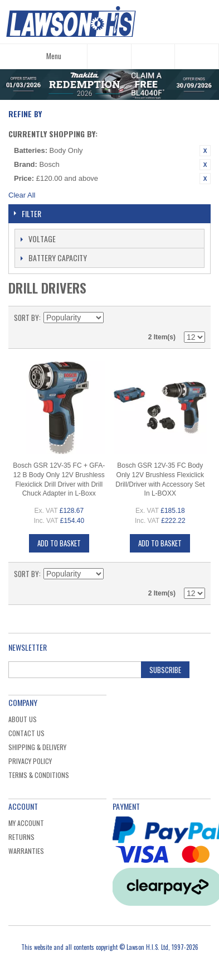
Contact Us (26, 733)
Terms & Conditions (39, 775)
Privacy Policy (30, 761)
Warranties (26, 851)
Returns (21, 837)
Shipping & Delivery (37, 747)
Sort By (26, 318)
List (197, 318)
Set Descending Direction (114, 318)
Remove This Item (205, 151)
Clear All (22, 195)
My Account (26, 823)
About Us (23, 719)
